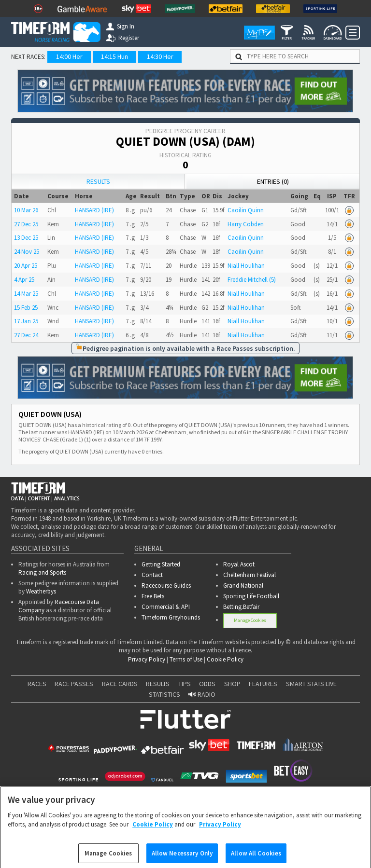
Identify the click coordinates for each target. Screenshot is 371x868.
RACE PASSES (74, 684)
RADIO (202, 694)
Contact (152, 575)
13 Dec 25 (26, 238)
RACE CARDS (120, 684)
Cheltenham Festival (250, 575)
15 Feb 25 (26, 308)
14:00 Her (69, 56)
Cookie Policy (225, 659)
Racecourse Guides (166, 586)
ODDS (207, 684)
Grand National (243, 586)
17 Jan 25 (26, 321)
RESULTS (158, 684)
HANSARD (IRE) (94, 210)
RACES (37, 684)
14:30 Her (160, 56)
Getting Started (161, 564)
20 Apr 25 (26, 266)
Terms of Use (186, 659)
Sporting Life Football (251, 596)
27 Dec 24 (26, 335)
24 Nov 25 (27, 252)
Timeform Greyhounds (171, 617)
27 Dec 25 (26, 224)
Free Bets (153, 596)
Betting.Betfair (241, 607)
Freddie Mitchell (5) (252, 280)
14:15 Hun (114, 56)
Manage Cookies (250, 620)
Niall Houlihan (246, 266)
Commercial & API (166, 607)
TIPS (185, 684)
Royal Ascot (239, 564)
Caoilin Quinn (246, 210)
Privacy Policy (147, 659)
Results (98, 181)
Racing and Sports (42, 572)
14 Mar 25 (26, 294)
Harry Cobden (246, 224)
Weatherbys (41, 591)
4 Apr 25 (24, 280)
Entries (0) (273, 181)
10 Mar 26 (26, 210)
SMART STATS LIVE (311, 684)
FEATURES (263, 684)
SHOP (232, 684)
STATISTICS (164, 694)
